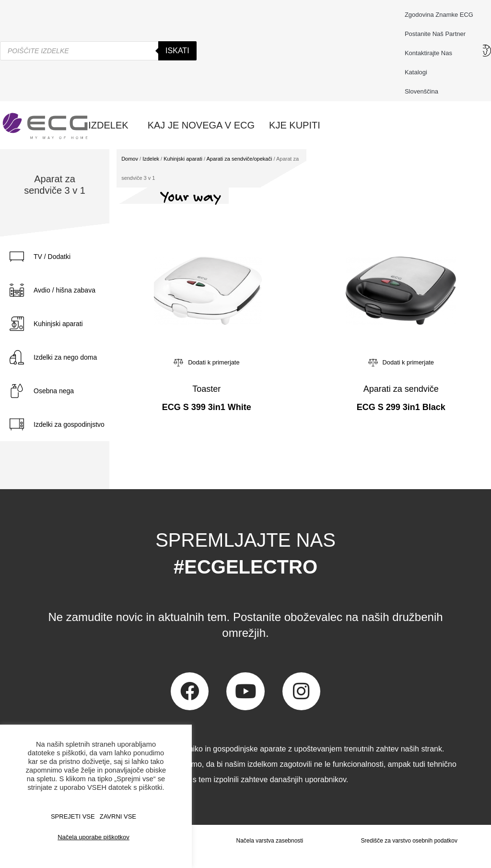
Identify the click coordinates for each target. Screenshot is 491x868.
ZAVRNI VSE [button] (118, 816)
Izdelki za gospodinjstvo (69, 424)
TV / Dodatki (52, 257)
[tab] (77, 257)
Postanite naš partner (435, 34)
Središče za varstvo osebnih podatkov (409, 841)
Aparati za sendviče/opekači (239, 159)
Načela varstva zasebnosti (269, 841)
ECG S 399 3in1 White (207, 407)
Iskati (177, 51)
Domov (130, 159)
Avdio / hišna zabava (64, 290)
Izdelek (151, 159)
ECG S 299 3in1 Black (401, 407)
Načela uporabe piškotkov (94, 837)
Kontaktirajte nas (431, 53)
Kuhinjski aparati (58, 324)
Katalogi (416, 72)
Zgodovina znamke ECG (439, 15)
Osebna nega (54, 391)
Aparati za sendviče (401, 389)
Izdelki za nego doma (65, 357)
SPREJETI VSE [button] (73, 816)
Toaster (206, 389)
